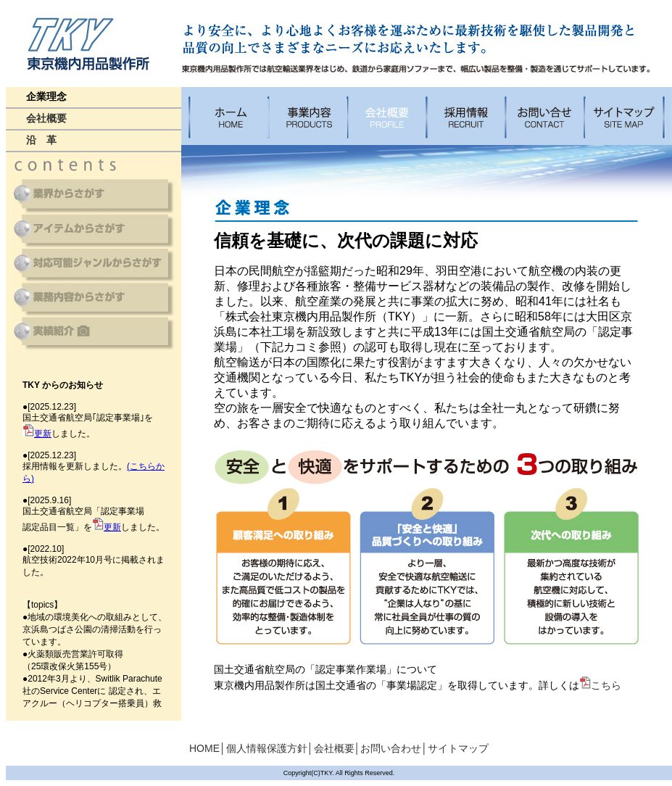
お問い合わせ (391, 748)
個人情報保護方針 (267, 748)
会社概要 (334, 748)
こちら (600, 685)
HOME (204, 748)
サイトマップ (458, 748)
